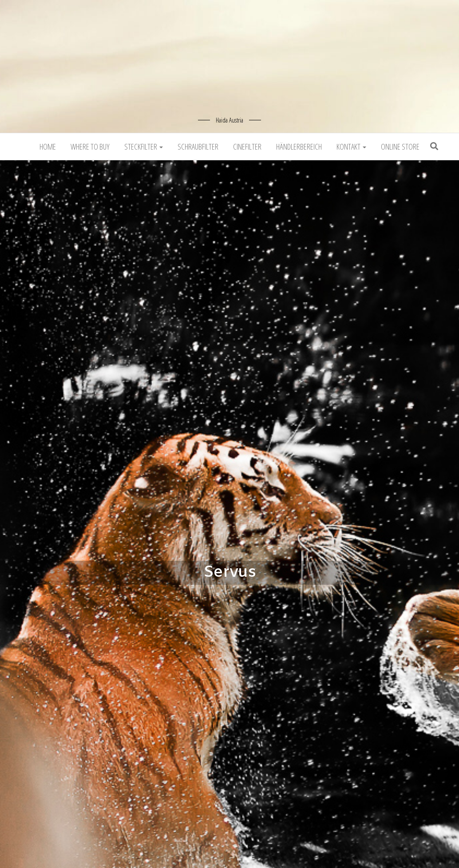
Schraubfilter (198, 147)
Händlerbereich (299, 147)
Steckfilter (144, 147)
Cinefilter (247, 147)
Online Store (400, 147)
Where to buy (90, 147)
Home (48, 147)
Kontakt (351, 147)
